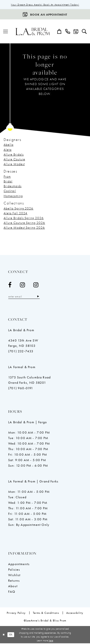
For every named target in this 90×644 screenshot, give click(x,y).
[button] (6, 32)
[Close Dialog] (4, 635)
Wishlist (14, 576)
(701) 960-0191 (21, 389)
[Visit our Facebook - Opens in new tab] (10, 285)
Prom (7, 177)
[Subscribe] (41, 297)
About (13, 587)
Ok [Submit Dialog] (12, 635)
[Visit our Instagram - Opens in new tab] (23, 285)
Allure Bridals (14, 155)
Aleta (8, 150)
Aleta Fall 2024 (15, 213)
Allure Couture (14, 159)
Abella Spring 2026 (18, 209)
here (51, 641)
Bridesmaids (13, 186)
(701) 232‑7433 (21, 352)
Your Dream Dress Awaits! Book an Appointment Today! (45, 5)
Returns (14, 581)
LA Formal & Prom (22, 368)
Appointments (19, 565)
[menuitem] (6, 32)
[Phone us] (68, 32)
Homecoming (13, 196)
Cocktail (10, 191)
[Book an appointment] (45, 15)
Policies (14, 570)
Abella (9, 145)
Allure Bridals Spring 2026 (24, 218)
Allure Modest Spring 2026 (24, 228)
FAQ (12, 592)
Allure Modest (14, 164)
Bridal (8, 182)
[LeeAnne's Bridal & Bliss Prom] (33, 32)
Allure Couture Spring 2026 (24, 223)
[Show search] (84, 32)
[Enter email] (26, 297)
